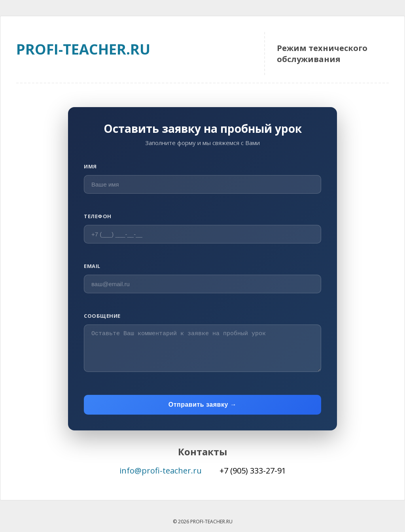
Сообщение (102, 316)
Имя (90, 166)
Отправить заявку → (203, 405)
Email (92, 266)
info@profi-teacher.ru (161, 471)
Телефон (98, 216)
